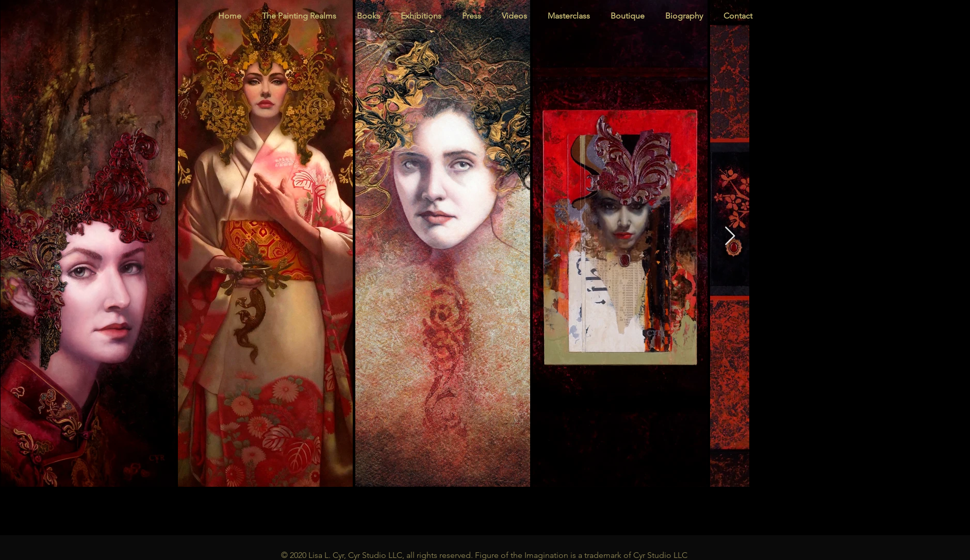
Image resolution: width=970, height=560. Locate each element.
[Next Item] (730, 236)
